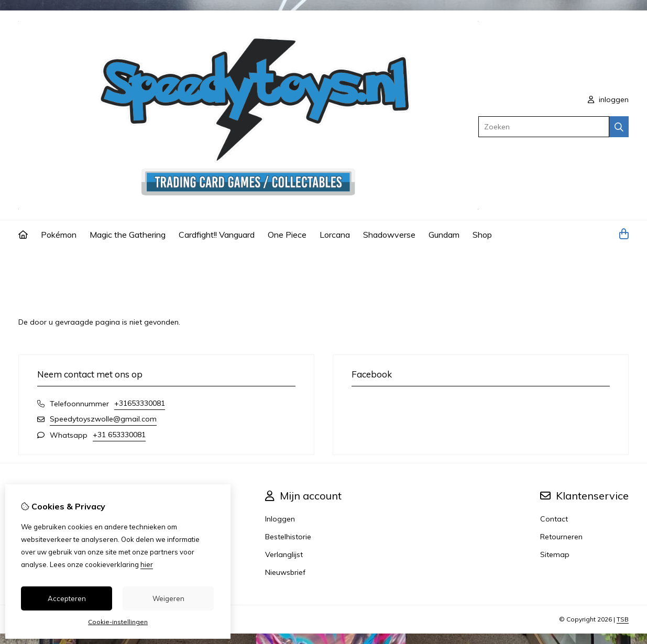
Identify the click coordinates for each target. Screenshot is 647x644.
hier (147, 564)
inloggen (608, 99)
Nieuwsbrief (285, 572)
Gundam (444, 235)
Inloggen (280, 519)
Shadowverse (389, 235)
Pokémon (59, 235)
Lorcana (335, 235)
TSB (623, 619)
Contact (554, 519)
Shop (482, 235)
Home (29, 263)
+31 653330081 (119, 435)
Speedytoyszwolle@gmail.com (103, 419)
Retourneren (561, 537)
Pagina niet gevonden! (87, 263)
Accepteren (67, 598)
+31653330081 (140, 403)
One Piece (287, 235)
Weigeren (168, 598)
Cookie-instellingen (118, 622)
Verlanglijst (284, 554)
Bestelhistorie (288, 537)
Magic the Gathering (128, 235)
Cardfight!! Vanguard (217, 235)
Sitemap (555, 554)
